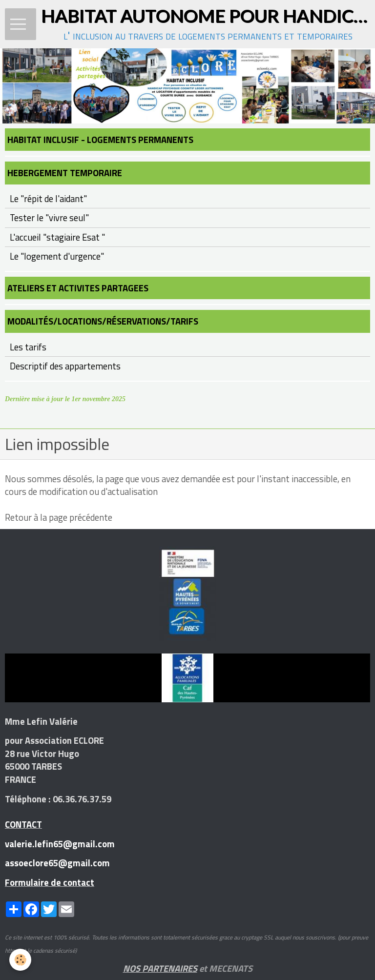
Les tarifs (28, 347)
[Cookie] (21, 960)
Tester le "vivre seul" (49, 218)
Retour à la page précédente (59, 517)
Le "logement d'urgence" (57, 256)
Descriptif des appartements (65, 366)
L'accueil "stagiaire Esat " (57, 237)
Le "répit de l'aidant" (48, 199)
